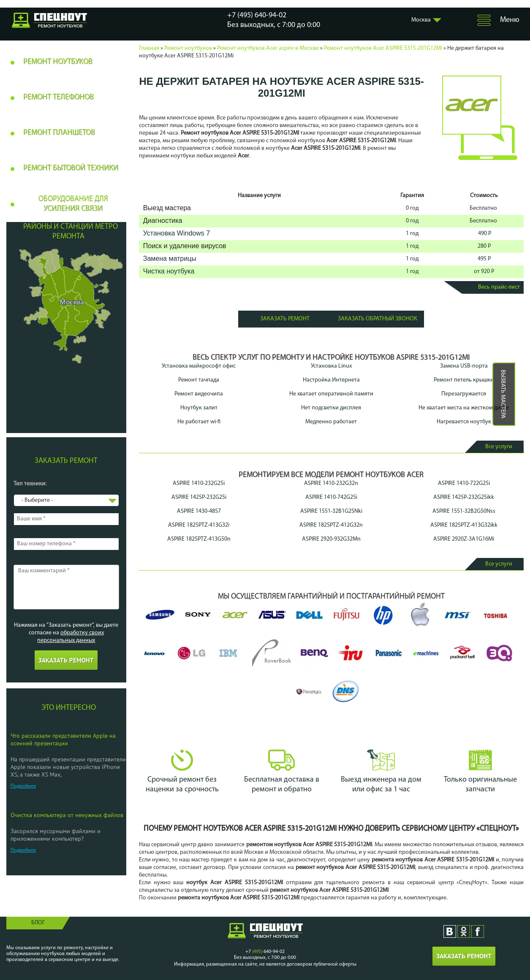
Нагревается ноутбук (464, 422)
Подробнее (23, 786)
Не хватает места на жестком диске (464, 408)
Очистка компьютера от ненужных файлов (67, 815)
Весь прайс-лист (499, 287)
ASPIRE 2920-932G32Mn (331, 539)
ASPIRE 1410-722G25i (464, 483)
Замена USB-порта (464, 366)
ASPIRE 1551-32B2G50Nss (464, 511)
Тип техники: (30, 484)
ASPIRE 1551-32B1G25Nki (331, 511)
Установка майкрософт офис (199, 366)
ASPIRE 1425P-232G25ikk (464, 497)
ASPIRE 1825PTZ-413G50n (199, 539)
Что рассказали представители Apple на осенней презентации (63, 739)
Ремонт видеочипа (199, 394)
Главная (149, 48)
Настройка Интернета (331, 380)
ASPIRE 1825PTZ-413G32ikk (464, 525)
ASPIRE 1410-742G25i (331, 497)
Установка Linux (331, 366)
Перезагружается (464, 394)
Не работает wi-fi (199, 422)
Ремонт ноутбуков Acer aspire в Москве (268, 48)
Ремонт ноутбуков (188, 48)
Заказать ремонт (285, 319)
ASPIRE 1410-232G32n (331, 483)
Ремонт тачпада (199, 380)
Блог (38, 923)
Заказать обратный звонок (378, 319)
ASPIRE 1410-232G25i (199, 483)
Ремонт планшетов (59, 133)
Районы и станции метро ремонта (71, 232)
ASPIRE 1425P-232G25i (199, 497)
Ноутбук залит (199, 408)
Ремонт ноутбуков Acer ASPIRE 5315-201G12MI (383, 48)
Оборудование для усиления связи (73, 204)
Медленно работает (331, 422)
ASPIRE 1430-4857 (199, 511)
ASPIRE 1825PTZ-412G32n (331, 525)
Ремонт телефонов (58, 97)
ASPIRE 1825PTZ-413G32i (199, 525)
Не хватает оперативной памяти (331, 394)
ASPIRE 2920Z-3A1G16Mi (464, 539)
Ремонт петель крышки (464, 380)
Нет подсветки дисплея (331, 408)
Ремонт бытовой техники (71, 168)
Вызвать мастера (503, 394)
